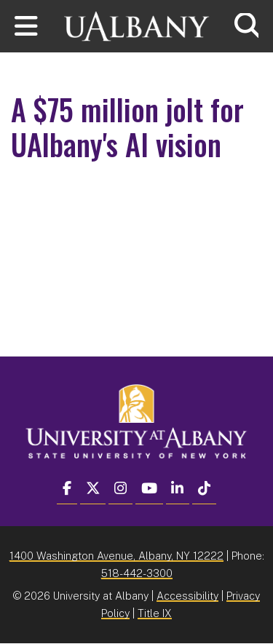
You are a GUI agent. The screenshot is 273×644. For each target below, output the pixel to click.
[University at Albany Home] (137, 24)
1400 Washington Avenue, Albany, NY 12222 (116, 556)
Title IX (155, 613)
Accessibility (187, 596)
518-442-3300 (137, 573)
